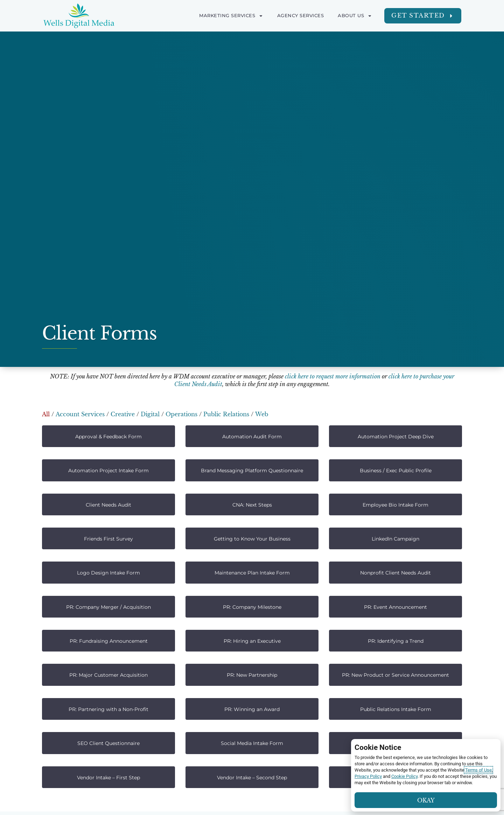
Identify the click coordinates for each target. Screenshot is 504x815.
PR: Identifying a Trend (396, 641)
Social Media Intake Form (252, 743)
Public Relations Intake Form (396, 709)
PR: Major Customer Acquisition (108, 675)
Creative (123, 414)
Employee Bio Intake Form (395, 505)
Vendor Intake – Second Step (252, 778)
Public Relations (226, 414)
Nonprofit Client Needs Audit (395, 573)
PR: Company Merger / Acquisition (108, 607)
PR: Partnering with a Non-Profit (108, 709)
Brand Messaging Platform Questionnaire (252, 471)
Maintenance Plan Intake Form (252, 573)
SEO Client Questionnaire (108, 743)
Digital (150, 414)
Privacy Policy (368, 776)
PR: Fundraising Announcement (109, 641)
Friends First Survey (108, 539)
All (46, 414)
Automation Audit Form (252, 437)
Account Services (80, 414)
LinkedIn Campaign (395, 539)
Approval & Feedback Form (108, 437)
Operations (181, 414)
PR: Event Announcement (395, 607)
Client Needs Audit (108, 505)
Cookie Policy (404, 776)
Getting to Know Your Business (252, 539)
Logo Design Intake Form (108, 573)
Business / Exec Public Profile (396, 471)
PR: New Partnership (252, 675)
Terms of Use (478, 770)
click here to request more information (333, 376)
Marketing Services (231, 16)
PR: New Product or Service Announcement (395, 675)
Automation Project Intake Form (108, 471)
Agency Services (301, 16)
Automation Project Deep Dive (396, 437)
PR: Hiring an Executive (252, 641)
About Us (355, 16)
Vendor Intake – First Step (108, 778)
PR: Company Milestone (252, 607)
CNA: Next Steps (252, 505)
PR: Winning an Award (252, 709)
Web (262, 414)
